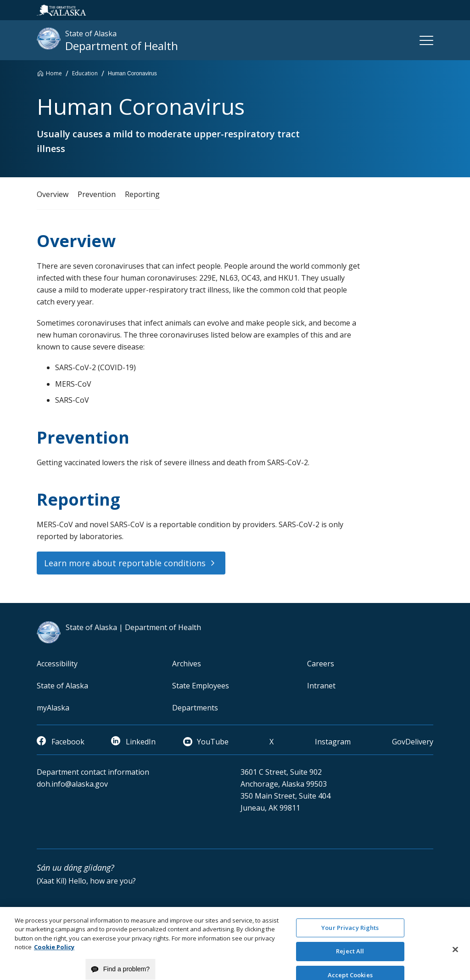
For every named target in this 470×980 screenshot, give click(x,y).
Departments (195, 708)
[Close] (455, 961)
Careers (321, 664)
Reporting (142, 194)
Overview (53, 194)
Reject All (350, 963)
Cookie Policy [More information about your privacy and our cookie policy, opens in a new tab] (54, 958)
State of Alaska (62, 686)
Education (85, 73)
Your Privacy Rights (350, 939)
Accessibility (57, 664)
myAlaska (53, 708)
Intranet (321, 686)
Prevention (97, 194)
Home (54, 73)
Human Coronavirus (132, 73)
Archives (187, 664)
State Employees (201, 686)
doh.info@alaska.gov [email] (72, 784)
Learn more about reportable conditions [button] (125, 563)
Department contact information (93, 772)
